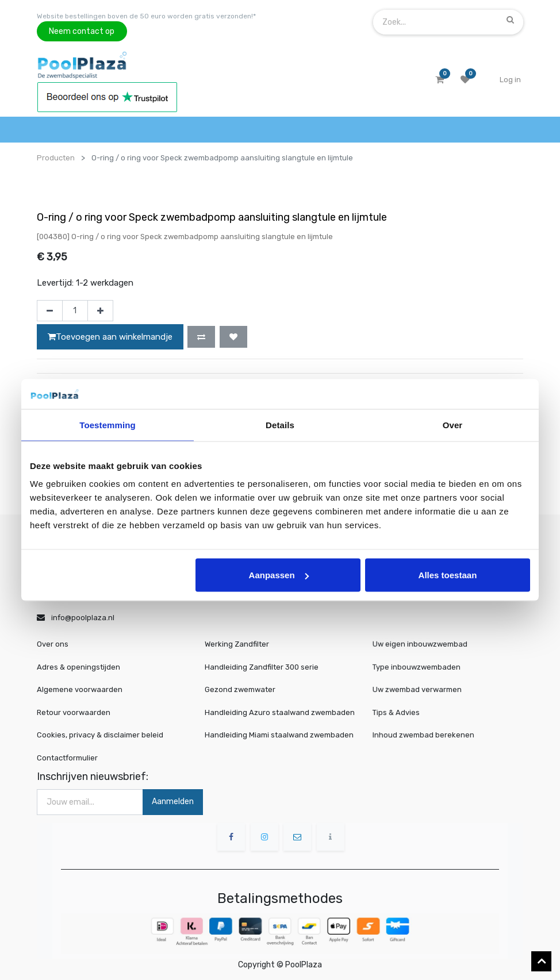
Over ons (53, 644)
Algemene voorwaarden (80, 689)
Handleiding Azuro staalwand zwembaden (280, 712)
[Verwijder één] (50, 311)
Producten (56, 158)
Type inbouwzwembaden (422, 667)
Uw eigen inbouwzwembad (425, 644)
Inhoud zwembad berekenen (428, 735)
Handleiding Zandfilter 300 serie (262, 667)
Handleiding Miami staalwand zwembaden (279, 735)
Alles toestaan (448, 575)
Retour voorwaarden (74, 712)
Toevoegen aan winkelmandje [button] (110, 337)
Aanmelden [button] (173, 802)
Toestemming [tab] (108, 424)
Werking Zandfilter (237, 644)
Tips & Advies (404, 712)
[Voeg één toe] (100, 311)
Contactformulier (67, 758)
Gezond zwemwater (240, 689)
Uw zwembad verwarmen (422, 689)
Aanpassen (279, 575)
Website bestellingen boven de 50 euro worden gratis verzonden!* (146, 16)
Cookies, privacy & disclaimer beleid (100, 735)
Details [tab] (280, 424)
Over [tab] (453, 424)
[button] (201, 337)
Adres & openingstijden (78, 667)
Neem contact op (82, 31)
